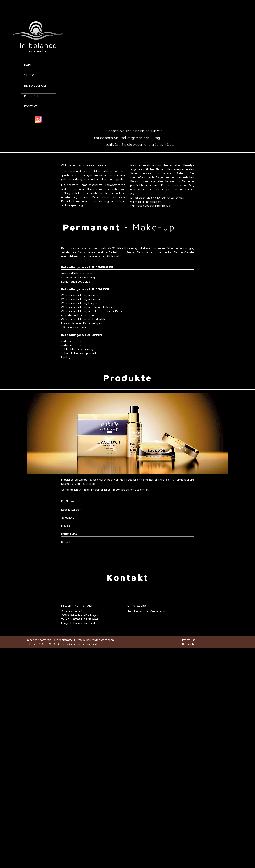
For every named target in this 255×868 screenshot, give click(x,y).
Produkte (32, 87)
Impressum (189, 631)
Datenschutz (190, 635)
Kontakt (31, 97)
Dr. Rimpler (68, 493)
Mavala (65, 517)
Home (28, 56)
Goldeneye (68, 509)
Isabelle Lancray (71, 501)
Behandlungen (36, 77)
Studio (29, 66)
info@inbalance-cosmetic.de (79, 614)
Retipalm (67, 533)
